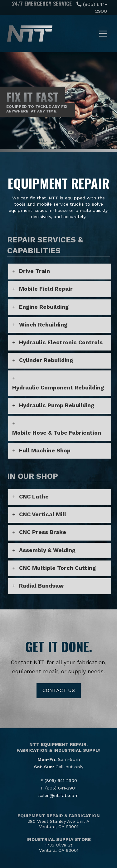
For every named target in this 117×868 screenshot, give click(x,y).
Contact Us (59, 690)
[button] (103, 34)
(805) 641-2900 (61, 780)
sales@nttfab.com (58, 795)
